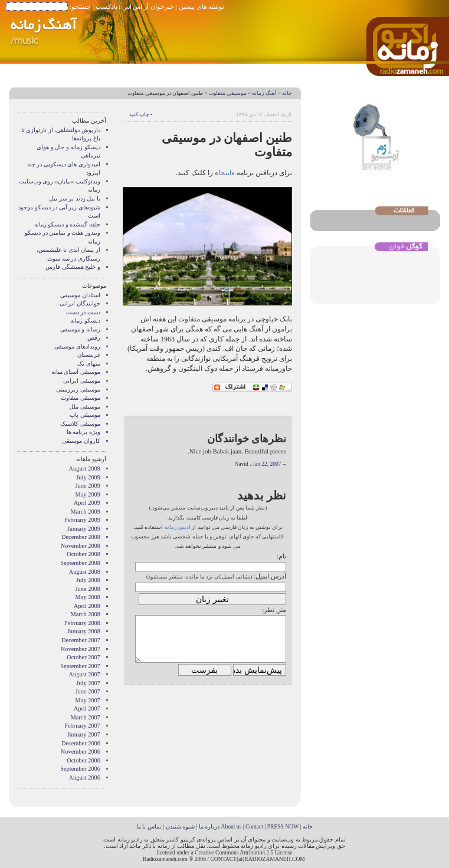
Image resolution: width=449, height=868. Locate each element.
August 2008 (85, 572)
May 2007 (88, 700)
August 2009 (85, 468)
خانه (287, 93)
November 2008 (81, 546)
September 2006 (80, 769)
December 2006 (81, 743)
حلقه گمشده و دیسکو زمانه (67, 224)
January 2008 (84, 631)
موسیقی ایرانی (82, 381)
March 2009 (86, 512)
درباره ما (209, 826)
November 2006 (81, 752)
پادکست (106, 6)
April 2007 (87, 708)
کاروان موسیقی (81, 441)
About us (231, 826)
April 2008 (87, 606)
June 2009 (88, 486)
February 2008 (82, 623)
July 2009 (88, 477)
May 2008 (88, 597)
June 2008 (88, 589)
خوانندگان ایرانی (80, 303)
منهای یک (89, 364)
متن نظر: (274, 610)
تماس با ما (149, 826)
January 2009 (84, 529)
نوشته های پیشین (202, 6)
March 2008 (86, 614)
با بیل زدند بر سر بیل (75, 198)
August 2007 (85, 674)
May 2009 (88, 494)
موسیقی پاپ (85, 415)
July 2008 (88, 580)
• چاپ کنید (141, 114)
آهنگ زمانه (264, 93)
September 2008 (80, 563)
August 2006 (85, 777)
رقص (94, 338)
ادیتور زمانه (178, 527)
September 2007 (80, 666)
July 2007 (88, 683)
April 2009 (87, 503)
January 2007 (84, 734)
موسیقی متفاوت (228, 93)
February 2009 (82, 520)
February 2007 (82, 726)
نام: (281, 556)
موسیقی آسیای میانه (76, 372)
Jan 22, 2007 (267, 464)
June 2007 (88, 691)
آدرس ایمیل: (270, 576)
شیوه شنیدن (180, 826)
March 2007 (86, 717)
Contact (254, 826)
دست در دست (83, 312)
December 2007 (81, 640)
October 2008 (83, 554)
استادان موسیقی (80, 295)
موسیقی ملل (85, 407)
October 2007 (83, 657)
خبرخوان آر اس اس (148, 6)
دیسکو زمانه (85, 320)
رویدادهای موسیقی (77, 346)
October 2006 (83, 760)
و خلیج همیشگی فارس (73, 267)
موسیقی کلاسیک (80, 424)
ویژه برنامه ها (83, 432)
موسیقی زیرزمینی (78, 389)
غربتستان (89, 355)
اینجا (225, 173)
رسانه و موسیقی (80, 329)
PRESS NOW (283, 826)
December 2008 (81, 537)
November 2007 (81, 649)
